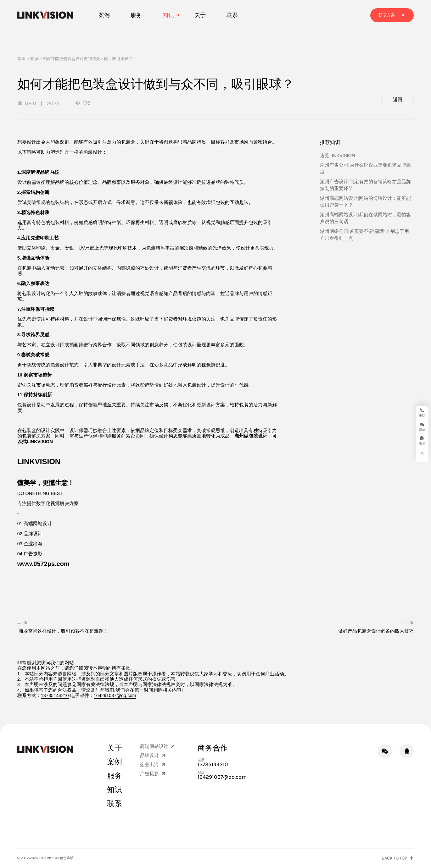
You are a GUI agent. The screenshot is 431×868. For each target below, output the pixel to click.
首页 (21, 59)
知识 (34, 59)
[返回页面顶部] (398, 858)
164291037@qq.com (115, 695)
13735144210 (55, 695)
